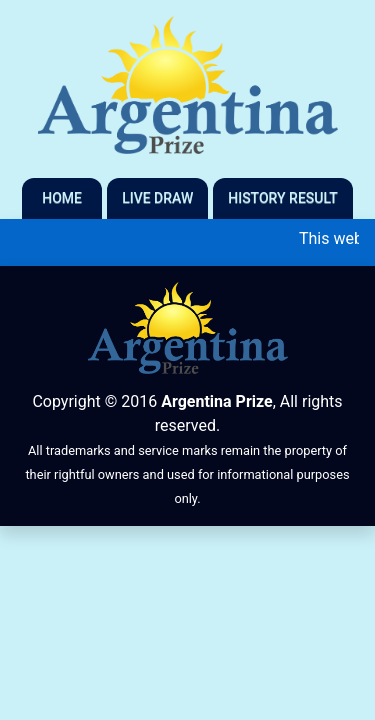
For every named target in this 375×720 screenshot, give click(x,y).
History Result (283, 198)
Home (62, 198)
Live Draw (157, 198)
